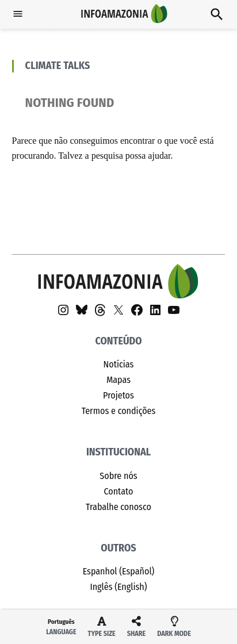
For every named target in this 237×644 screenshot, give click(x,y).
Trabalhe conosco (118, 507)
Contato (118, 491)
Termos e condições (119, 411)
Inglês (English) (118, 587)
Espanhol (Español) (119, 571)
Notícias (119, 364)
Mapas (118, 380)
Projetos (118, 395)
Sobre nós (118, 476)
